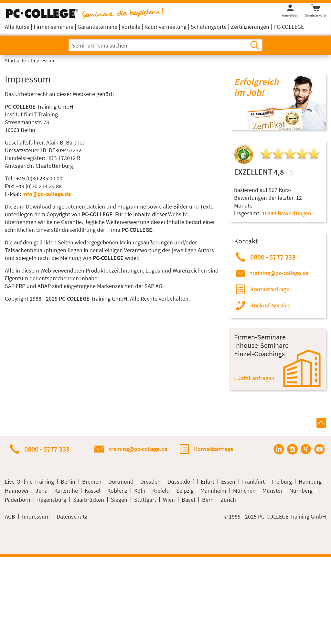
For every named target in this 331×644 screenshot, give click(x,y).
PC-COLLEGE (289, 27)
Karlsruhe (66, 491)
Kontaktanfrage (270, 289)
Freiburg (282, 482)
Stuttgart (145, 500)
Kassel (93, 491)
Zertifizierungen (250, 27)
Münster (272, 491)
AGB (10, 517)
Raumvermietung (165, 27)
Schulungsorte (209, 27)
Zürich (228, 500)
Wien (169, 500)
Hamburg (310, 482)
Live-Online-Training (29, 482)
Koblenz (117, 491)
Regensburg (52, 500)
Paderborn (18, 500)
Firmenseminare (53, 27)
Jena (42, 491)
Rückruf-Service (270, 305)
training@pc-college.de (279, 273)
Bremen (92, 482)
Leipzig (185, 491)
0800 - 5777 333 (273, 257)
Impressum (36, 517)
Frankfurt (253, 482)
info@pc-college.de (47, 194)
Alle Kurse (17, 27)
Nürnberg (301, 491)
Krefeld (161, 491)
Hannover (17, 491)
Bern (208, 500)
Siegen (119, 500)
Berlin (68, 482)
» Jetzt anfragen (254, 378)
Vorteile (131, 27)
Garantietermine (97, 27)
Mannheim (213, 491)
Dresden (150, 482)
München (244, 491)
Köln (140, 491)
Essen (228, 482)
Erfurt (208, 482)
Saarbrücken (89, 500)
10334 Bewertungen (287, 213)
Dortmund (121, 482)
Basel (188, 500)
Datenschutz (72, 517)
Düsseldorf (181, 482)
